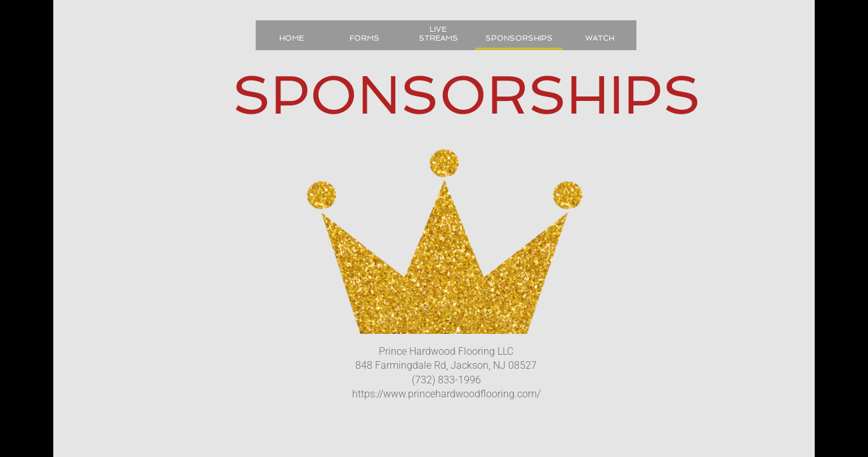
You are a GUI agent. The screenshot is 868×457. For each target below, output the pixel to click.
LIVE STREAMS (438, 34)
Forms (365, 38)
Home (292, 38)
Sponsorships (519, 38)
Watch (600, 38)
